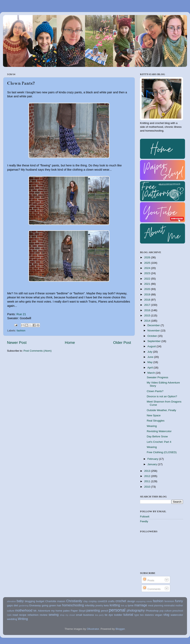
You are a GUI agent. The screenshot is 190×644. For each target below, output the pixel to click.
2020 (148, 289)
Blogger (120, 629)
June (151, 357)
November (154, 331)
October (153, 336)
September (154, 341)
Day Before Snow (157, 436)
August (152, 346)
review (43, 615)
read (15, 615)
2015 (148, 315)
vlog (166, 615)
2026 (148, 257)
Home (70, 343)
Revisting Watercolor (159, 431)
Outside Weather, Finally (161, 410)
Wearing (152, 426)
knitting (115, 605)
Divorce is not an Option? (162, 396)
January (153, 464)
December (154, 325)
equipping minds (144, 601)
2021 (148, 284)
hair (59, 605)
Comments (151, 589)
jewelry (99, 606)
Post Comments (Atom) (38, 351)
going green (49, 605)
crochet (121, 601)
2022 (148, 279)
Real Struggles (156, 421)
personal (117, 610)
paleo (66, 611)
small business (85, 615)
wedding (12, 619)
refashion (33, 615)
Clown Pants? (155, 391)
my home (57, 611)
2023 (148, 273)
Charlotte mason (55, 601)
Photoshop (152, 611)
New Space (154, 415)
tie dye (109, 615)
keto (106, 605)
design (131, 601)
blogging (30, 601)
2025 (148, 263)
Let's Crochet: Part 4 (159, 442)
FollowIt (145, 517)
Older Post (122, 343)
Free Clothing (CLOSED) (162, 452)
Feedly (144, 521)
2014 (148, 321)
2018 (148, 300)
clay (86, 601)
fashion (21, 331)
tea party (99, 615)
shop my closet (67, 615)
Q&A (9, 615)
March (151, 373)
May (150, 362)
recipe (23, 615)
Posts (148, 580)
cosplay (93, 601)
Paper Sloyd (78, 611)
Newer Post (17, 343)
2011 (148, 481)
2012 (148, 476)
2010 (148, 487)
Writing (23, 619)
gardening (24, 606)
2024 (148, 268)
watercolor (177, 615)
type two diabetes (144, 615)
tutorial (128, 615)
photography (136, 610)
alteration (11, 601)
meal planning (156, 606)
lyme (131, 605)
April (150, 368)
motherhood (24, 610)
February (153, 459)
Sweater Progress (157, 377)
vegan (159, 615)
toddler (118, 615)
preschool (178, 611)
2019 (148, 294)
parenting (93, 610)
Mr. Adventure (42, 611)
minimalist (169, 606)
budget (40, 601)
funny (179, 601)
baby (20, 601)
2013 (148, 471)
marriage (141, 605)
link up (124, 606)
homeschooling (73, 605)
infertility (90, 605)
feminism (169, 601)
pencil (104, 611)
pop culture (166, 611)
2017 (148, 305)
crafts (111, 601)
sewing (54, 615)
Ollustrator (93, 629)
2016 (148, 310)
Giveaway (35, 605)
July (150, 352)
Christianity (74, 601)
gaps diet (12, 605)
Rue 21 (21, 314)
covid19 (102, 601)
